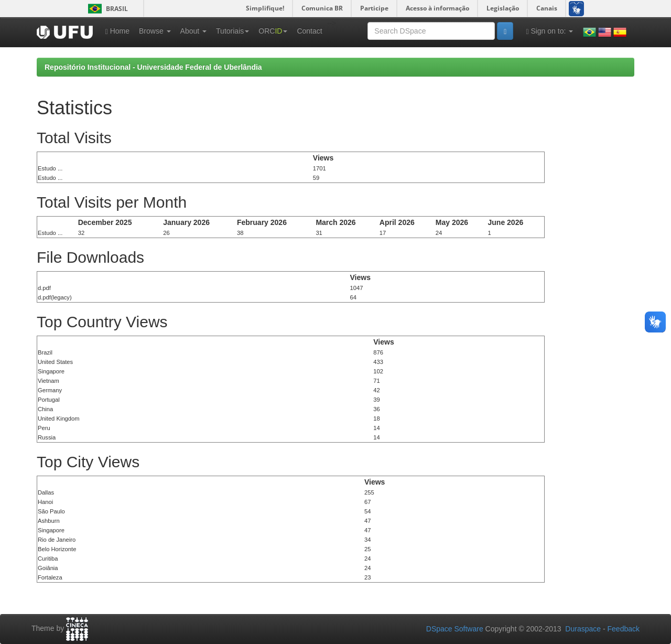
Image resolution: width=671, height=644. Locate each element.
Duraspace (583, 629)
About (193, 31)
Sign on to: (549, 31)
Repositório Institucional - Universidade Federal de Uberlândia (153, 67)
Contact (309, 31)
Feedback (624, 629)
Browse (155, 31)
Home (117, 31)
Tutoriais (232, 31)
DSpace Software (455, 629)
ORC (273, 31)
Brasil (106, 9)
